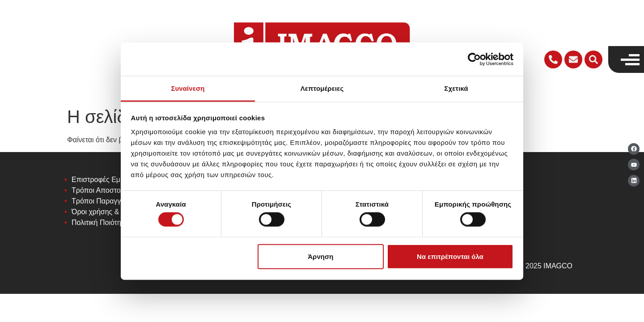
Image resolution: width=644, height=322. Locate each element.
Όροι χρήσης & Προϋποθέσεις (119, 212)
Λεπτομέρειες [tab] (322, 88)
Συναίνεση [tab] (188, 88)
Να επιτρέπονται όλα (450, 256)
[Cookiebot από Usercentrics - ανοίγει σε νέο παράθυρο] (474, 59)
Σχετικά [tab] (456, 88)
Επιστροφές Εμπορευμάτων (116, 180)
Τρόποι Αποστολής (102, 190)
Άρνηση (320, 256)
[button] (593, 59)
